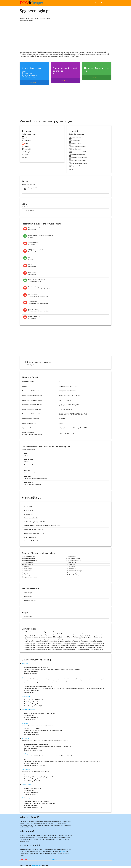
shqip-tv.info (25, 738)
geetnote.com (26, 677)
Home (97, 3)
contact (63, 851)
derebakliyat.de (26, 785)
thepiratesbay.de (27, 798)
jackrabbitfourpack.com (29, 710)
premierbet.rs (26, 696)
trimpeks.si (25, 723)
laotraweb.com (26, 769)
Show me (33, 83)
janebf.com (25, 663)
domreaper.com (36, 865)
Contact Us (54, 859)
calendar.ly (25, 754)
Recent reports (106, 3)
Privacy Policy (24, 859)
